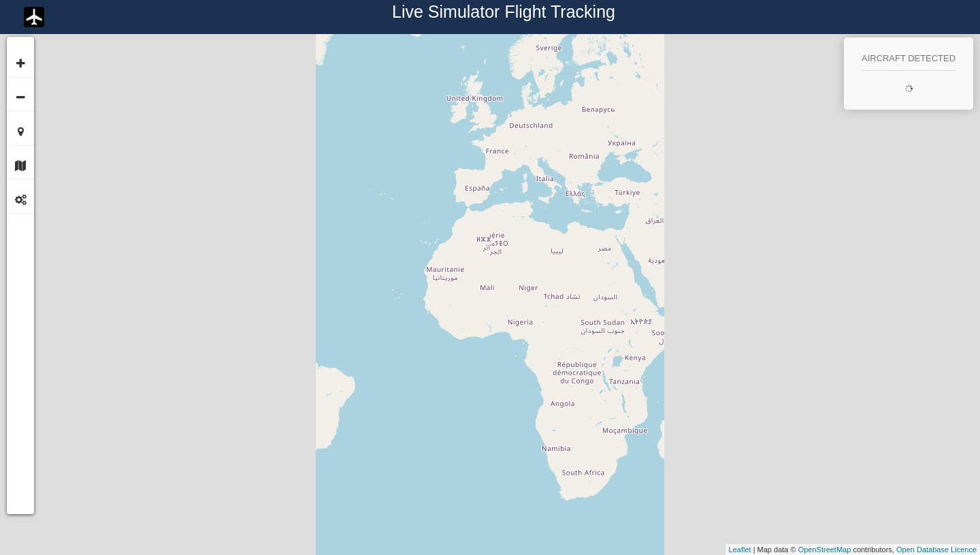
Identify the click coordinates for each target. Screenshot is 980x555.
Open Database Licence (936, 550)
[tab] (20, 162)
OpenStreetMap (825, 550)
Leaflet (740, 550)
